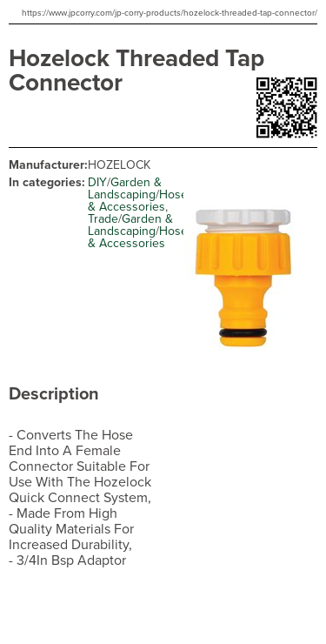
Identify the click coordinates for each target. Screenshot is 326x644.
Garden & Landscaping (125, 188)
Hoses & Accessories (141, 201)
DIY (97, 182)
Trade (103, 219)
